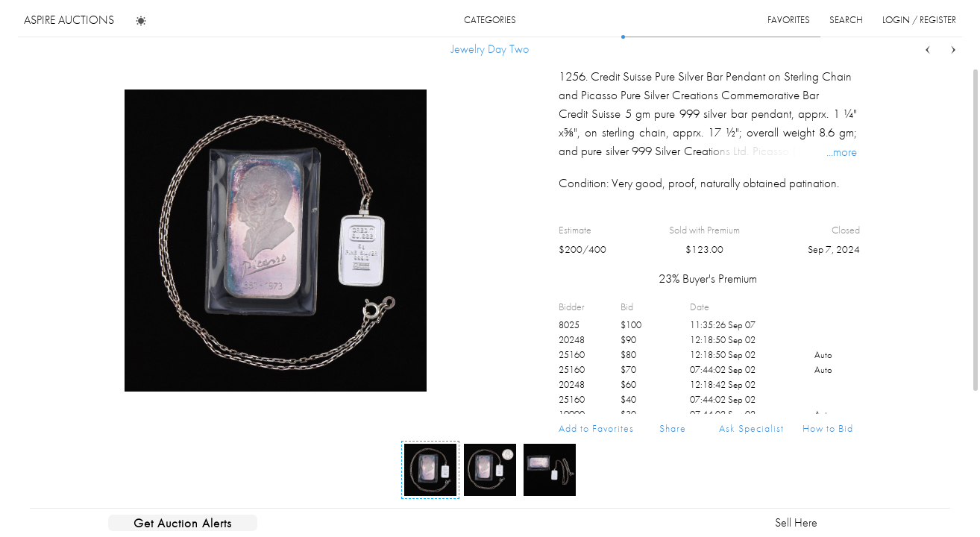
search (846, 20)
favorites (789, 20)
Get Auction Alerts (183, 523)
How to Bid (828, 428)
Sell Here (796, 522)
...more (842, 151)
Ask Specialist (751, 428)
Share (673, 428)
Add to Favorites (596, 428)
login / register (919, 20)
